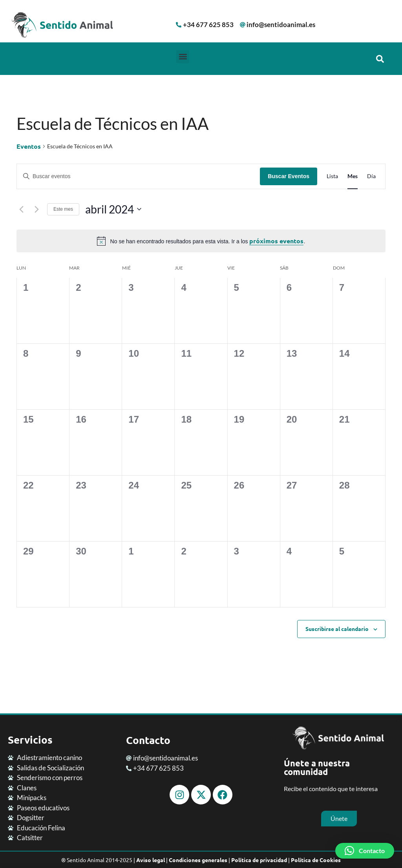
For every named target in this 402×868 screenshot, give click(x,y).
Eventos (29, 146)
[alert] (201, 241)
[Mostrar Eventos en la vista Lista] (332, 176)
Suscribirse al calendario (337, 629)
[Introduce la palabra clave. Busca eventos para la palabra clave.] (138, 176)
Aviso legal (151, 860)
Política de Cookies (316, 860)
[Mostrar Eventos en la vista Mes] (353, 176)
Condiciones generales (198, 860)
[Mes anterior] (21, 209)
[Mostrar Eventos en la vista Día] (371, 176)
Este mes (63, 209)
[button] (183, 57)
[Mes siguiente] (37, 209)
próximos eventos (276, 241)
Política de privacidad (259, 860)
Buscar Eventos (289, 176)
